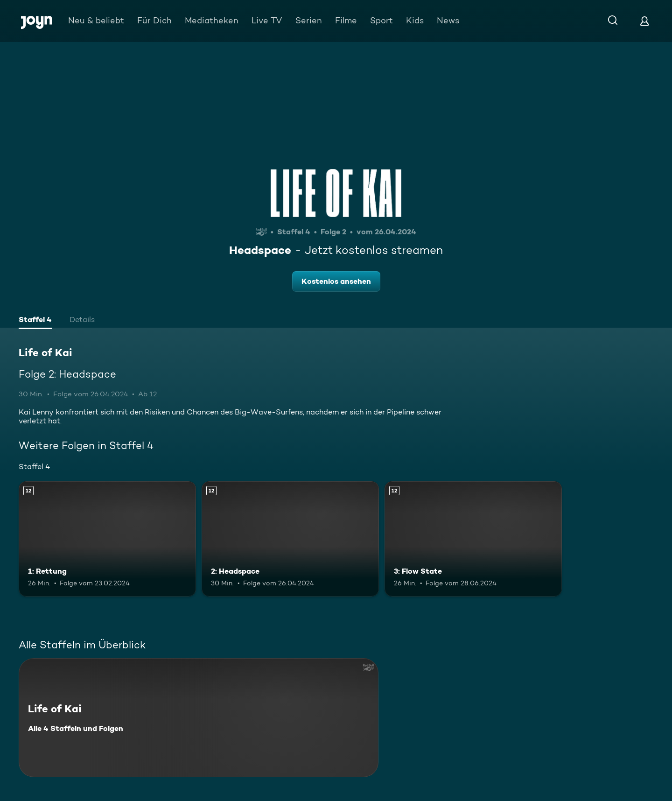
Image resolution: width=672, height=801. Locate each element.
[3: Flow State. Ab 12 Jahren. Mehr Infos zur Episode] (473, 539)
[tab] (35, 321)
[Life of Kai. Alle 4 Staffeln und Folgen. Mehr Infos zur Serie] (199, 718)
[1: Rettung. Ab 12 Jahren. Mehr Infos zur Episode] (107, 539)
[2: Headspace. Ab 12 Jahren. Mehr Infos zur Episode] (290, 539)
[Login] (644, 21)
